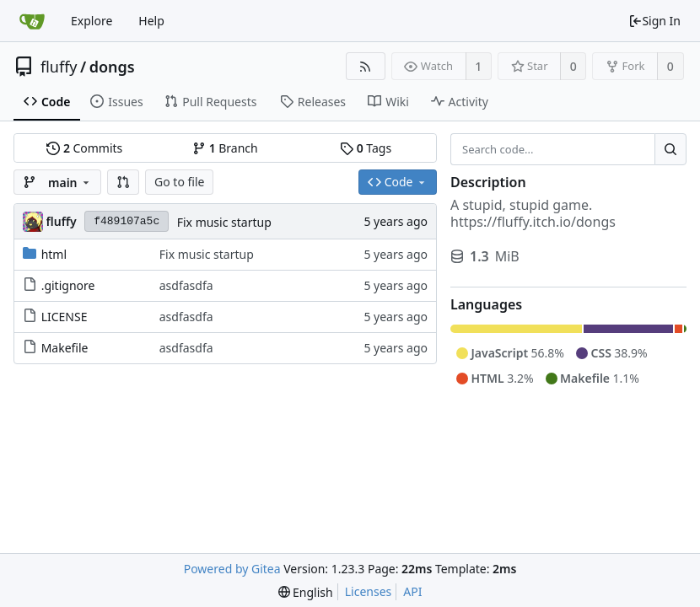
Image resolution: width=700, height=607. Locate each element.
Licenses (369, 591)
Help (151, 21)
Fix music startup (224, 222)
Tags (366, 148)
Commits (84, 148)
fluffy (59, 67)
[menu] (306, 592)
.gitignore (68, 285)
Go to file (179, 182)
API (412, 591)
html (54, 254)
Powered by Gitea (232, 569)
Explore (92, 21)
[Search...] (670, 149)
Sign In (654, 21)
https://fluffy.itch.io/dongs (533, 222)
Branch (225, 148)
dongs (112, 67)
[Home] (32, 21)
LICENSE (65, 317)
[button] (123, 182)
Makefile (65, 348)
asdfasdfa (186, 285)
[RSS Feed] (366, 66)
